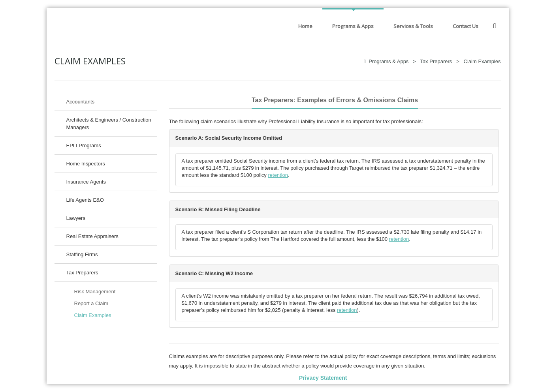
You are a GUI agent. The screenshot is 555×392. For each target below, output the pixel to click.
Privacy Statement (323, 378)
